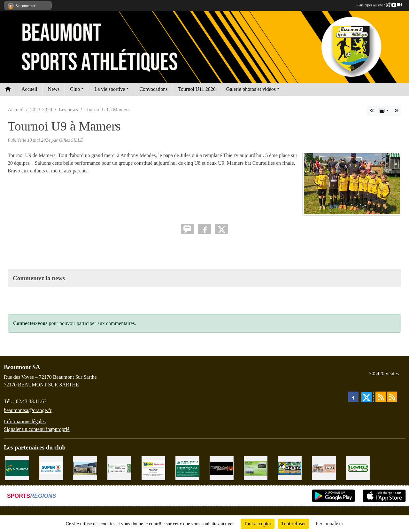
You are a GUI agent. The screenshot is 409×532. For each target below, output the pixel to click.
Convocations (153, 89)
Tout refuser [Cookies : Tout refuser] (294, 524)
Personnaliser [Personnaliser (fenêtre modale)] (329, 524)
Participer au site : (380, 5)
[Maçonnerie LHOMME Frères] (222, 468)
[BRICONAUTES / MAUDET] (154, 468)
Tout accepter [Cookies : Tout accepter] (258, 524)
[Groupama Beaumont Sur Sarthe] (17, 468)
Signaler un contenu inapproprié (37, 429)
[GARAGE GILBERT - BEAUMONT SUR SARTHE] (256, 468)
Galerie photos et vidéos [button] (251, 89)
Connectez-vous (30, 323)
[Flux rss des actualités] (381, 397)
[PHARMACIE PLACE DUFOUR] (119, 468)
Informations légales (25, 421)
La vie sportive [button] (110, 89)
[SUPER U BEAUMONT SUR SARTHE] (51, 468)
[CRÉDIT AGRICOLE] (187, 468)
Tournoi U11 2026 (197, 89)
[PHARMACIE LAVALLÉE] (324, 468)
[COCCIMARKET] (85, 468)
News (54, 89)
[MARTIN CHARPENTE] (290, 468)
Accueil (29, 89)
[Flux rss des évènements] (392, 397)
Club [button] (75, 89)
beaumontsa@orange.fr (28, 410)
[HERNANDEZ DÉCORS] (358, 468)
